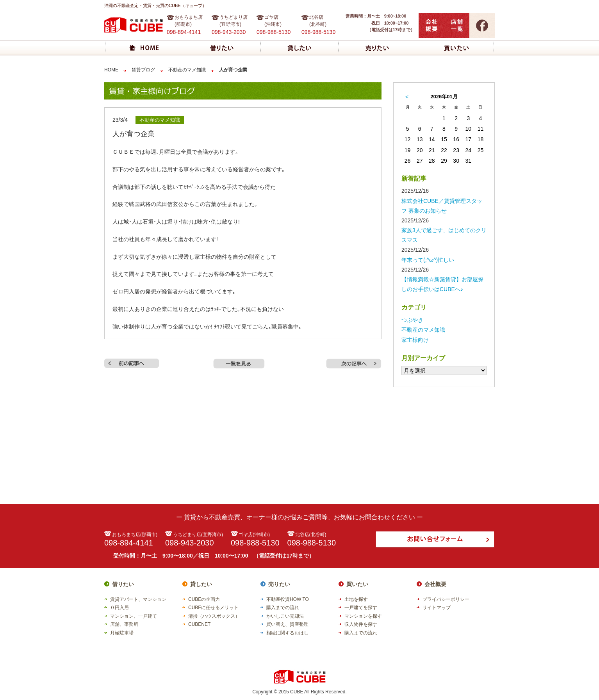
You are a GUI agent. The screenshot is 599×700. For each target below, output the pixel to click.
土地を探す (356, 599)
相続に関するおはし (287, 633)
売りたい (279, 584)
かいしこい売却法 (285, 616)
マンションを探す (363, 616)
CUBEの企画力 (204, 599)
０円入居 (119, 608)
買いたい (357, 584)
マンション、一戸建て (134, 616)
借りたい (123, 584)
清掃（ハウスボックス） (214, 616)
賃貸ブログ (143, 70)
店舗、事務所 (124, 624)
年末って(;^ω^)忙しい (428, 260)
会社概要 (435, 584)
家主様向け (415, 340)
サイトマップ (437, 608)
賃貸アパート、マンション (138, 599)
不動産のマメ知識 (187, 70)
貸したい (201, 584)
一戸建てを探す (361, 608)
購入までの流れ (283, 608)
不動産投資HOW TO (288, 599)
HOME (111, 70)
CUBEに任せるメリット (213, 608)
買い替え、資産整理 (287, 624)
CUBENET (199, 624)
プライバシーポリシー (446, 599)
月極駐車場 (122, 633)
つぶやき (412, 320)
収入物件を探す (361, 624)
